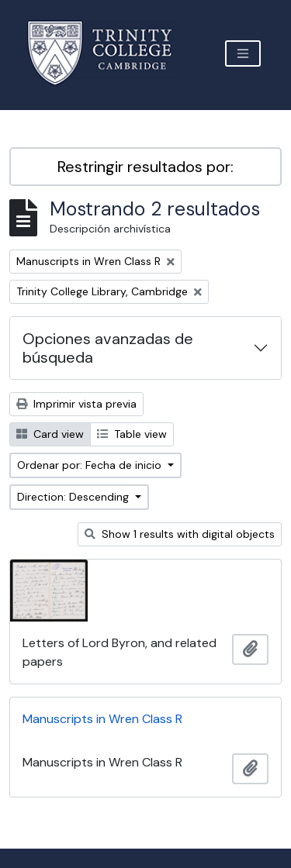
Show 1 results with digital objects (180, 534)
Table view (132, 434)
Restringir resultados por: (145, 167)
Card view (50, 434)
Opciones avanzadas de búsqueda (108, 348)
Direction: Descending (74, 497)
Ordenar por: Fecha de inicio (91, 465)
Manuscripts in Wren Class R (102, 719)
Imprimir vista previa (76, 404)
